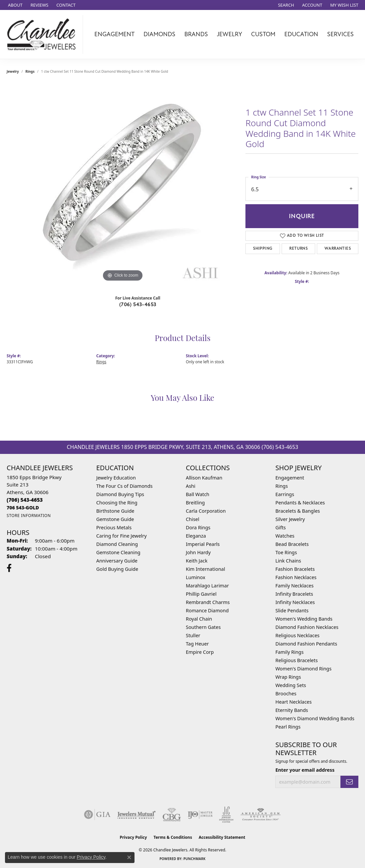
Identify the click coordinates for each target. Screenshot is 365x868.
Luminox (196, 577)
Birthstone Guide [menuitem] (115, 511)
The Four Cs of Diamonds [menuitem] (125, 486)
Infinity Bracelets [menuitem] (294, 594)
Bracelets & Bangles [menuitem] (298, 511)
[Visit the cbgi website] (172, 815)
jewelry (13, 71)
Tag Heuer (197, 644)
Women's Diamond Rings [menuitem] (303, 669)
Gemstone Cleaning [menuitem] (118, 552)
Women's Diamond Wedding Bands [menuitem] (315, 718)
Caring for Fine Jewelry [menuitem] (122, 536)
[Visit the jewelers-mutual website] (136, 815)
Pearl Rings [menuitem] (288, 727)
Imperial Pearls (203, 544)
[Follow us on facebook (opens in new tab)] (9, 568)
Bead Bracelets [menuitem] (292, 544)
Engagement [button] (114, 34)
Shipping (263, 249)
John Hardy (198, 552)
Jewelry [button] (229, 34)
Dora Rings (198, 527)
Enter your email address (305, 770)
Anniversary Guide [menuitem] (117, 561)
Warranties (338, 249)
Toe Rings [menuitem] (286, 552)
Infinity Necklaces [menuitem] (295, 602)
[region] (123, 184)
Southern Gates (203, 627)
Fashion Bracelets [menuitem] (295, 569)
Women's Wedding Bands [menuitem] (304, 619)
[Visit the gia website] (97, 815)
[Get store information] (29, 516)
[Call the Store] (25, 500)
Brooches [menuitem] (286, 694)
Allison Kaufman (204, 478)
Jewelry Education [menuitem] (116, 478)
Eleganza (196, 536)
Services (340, 34)
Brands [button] (196, 34)
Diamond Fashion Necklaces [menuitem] (307, 627)
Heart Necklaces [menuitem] (293, 702)
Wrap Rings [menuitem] (288, 677)
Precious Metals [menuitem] (114, 527)
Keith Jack (197, 561)
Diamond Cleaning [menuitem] (117, 544)
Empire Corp (200, 652)
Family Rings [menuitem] (289, 652)
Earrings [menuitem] (285, 494)
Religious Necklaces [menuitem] (297, 635)
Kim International (206, 569)
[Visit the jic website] (226, 815)
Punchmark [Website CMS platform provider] (194, 859)
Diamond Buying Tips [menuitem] (120, 494)
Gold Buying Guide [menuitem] (117, 569)
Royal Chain (199, 619)
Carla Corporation (206, 511)
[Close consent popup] (129, 857)
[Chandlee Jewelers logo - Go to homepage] (43, 34)
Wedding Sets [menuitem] (291, 685)
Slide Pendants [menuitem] (292, 610)
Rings (30, 71)
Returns (298, 249)
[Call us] (23, 508)
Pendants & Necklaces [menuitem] (300, 503)
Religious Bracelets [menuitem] (296, 660)
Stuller (193, 635)
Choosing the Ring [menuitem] (117, 503)
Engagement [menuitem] (290, 478)
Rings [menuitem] (281, 486)
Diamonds (159, 34)
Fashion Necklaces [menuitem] (296, 577)
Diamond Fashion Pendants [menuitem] (306, 644)
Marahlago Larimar (208, 586)
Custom (263, 34)
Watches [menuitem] (285, 536)
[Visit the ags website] (261, 815)
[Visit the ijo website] (200, 815)
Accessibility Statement (222, 837)
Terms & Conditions (173, 837)
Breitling (195, 503)
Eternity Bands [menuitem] (292, 710)
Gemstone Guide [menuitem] (115, 519)
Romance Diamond (207, 610)
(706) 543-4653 (138, 304)
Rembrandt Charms (208, 602)
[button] (285, 5)
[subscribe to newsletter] (349, 782)
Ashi (191, 486)
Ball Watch (198, 494)
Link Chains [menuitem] (288, 561)
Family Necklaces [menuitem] (294, 586)
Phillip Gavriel (201, 594)
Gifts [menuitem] (280, 527)
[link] (15, 5)
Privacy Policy (134, 837)
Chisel (193, 519)
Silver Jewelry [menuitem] (290, 519)
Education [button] (301, 34)
